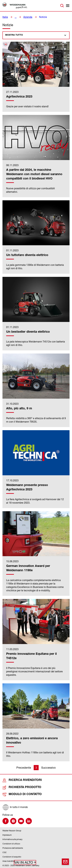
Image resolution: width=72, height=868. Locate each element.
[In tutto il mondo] (36, 807)
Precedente (24, 768)
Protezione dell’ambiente (13, 848)
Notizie (41, 17)
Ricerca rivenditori (18, 780)
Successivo (48, 768)
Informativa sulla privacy (12, 839)
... (15, 17)
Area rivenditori (9, 861)
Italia (5, 17)
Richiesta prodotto (18, 787)
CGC (5, 852)
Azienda (26, 17)
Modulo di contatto (18, 794)
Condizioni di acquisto (12, 856)
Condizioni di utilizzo (11, 843)
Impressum (7, 835)
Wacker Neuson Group (12, 830)
